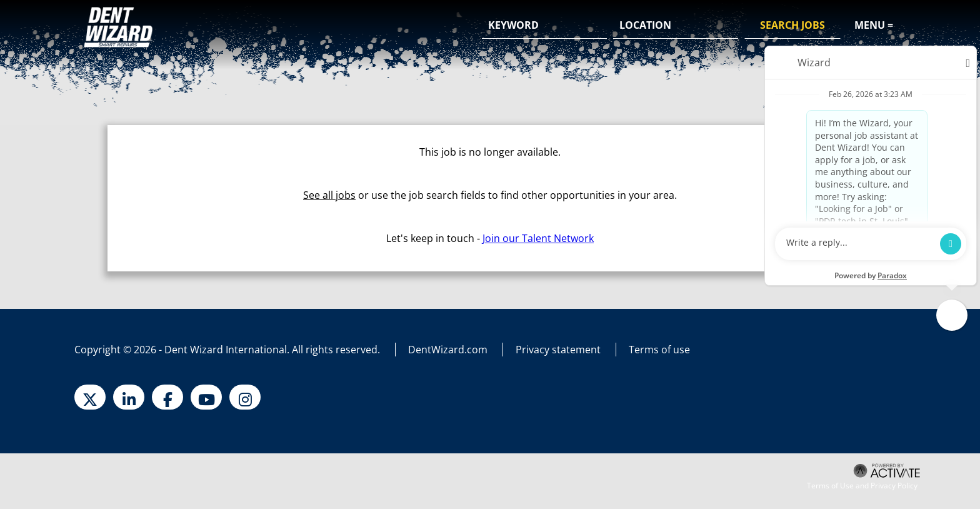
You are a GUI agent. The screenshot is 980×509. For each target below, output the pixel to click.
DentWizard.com (448, 350)
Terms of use (659, 350)
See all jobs (329, 195)
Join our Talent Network (538, 238)
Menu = (874, 25)
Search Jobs (792, 25)
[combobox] (676, 26)
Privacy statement (558, 350)
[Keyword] (544, 26)
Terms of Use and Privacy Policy (862, 486)
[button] (727, 26)
